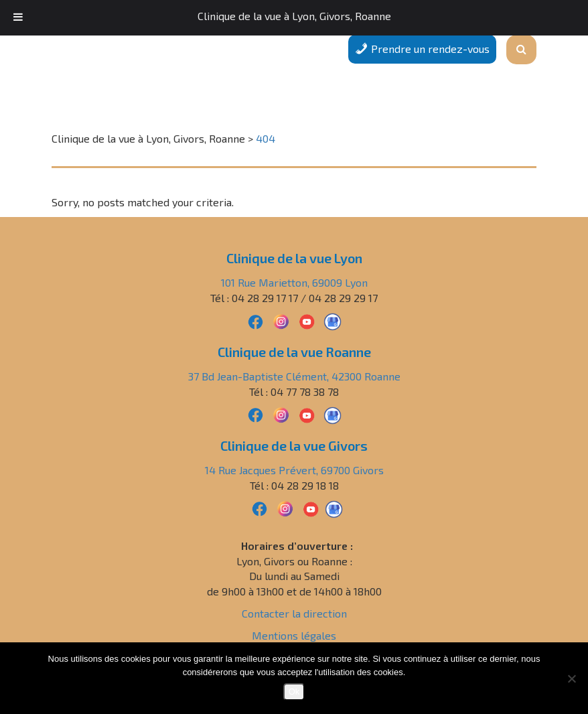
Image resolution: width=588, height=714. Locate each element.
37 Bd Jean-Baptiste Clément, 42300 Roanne (294, 376)
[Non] (571, 679)
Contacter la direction (294, 613)
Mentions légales (294, 635)
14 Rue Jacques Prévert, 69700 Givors (294, 470)
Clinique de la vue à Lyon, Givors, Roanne (294, 16)
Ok (294, 692)
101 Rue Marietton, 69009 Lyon (294, 282)
